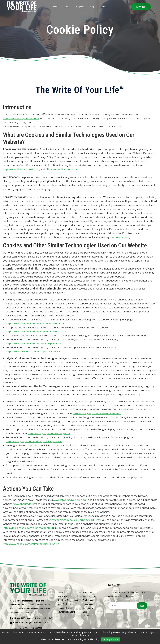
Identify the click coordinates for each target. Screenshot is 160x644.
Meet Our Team (64, 604)
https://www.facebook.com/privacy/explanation (34, 343)
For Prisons (88, 600)
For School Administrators (89, 595)
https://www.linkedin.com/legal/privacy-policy (33, 351)
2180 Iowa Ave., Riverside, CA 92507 (36, 618)
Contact (87, 616)
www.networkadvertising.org (70, 500)
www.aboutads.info (25, 504)
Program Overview (66, 608)
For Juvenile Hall (90, 604)
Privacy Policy (123, 237)
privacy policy (77, 639)
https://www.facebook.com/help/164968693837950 (36, 323)
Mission (61, 593)
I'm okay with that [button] (111, 639)
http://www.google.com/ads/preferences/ (97, 413)
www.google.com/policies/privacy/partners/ (74, 520)
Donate (141, 7)
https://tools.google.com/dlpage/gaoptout (28, 528)
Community (88, 608)
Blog (85, 612)
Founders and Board (66, 612)
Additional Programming (68, 600)
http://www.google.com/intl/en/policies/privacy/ (34, 441)
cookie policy (93, 639)
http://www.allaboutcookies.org (21, 169)
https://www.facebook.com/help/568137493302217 (36, 331)
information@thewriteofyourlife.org (34, 623)
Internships (62, 596)
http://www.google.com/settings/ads (49, 433)
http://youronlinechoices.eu (62, 169)
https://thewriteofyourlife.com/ (21, 118)
